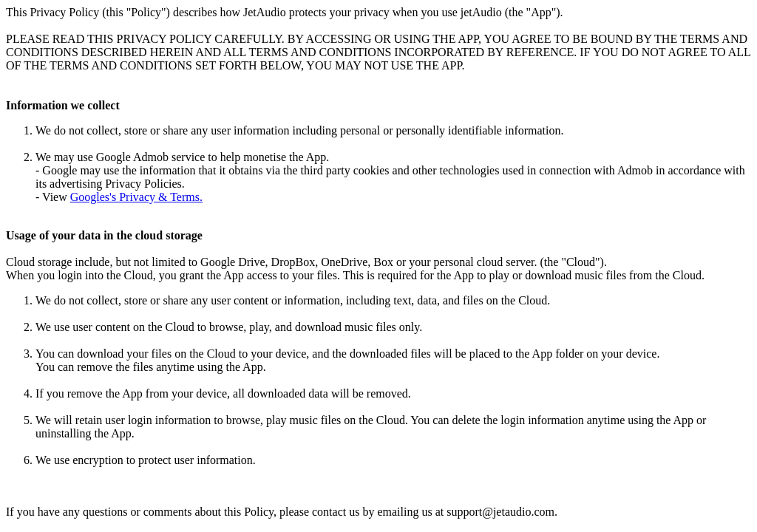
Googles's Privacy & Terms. (136, 197)
